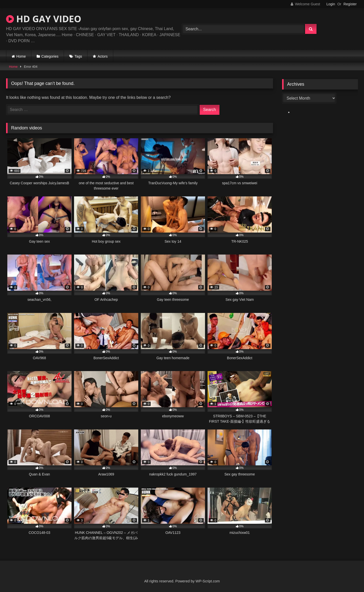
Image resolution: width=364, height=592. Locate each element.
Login (331, 4)
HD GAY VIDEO (44, 19)
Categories (50, 56)
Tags (78, 56)
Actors (103, 56)
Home (21, 56)
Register (350, 4)
